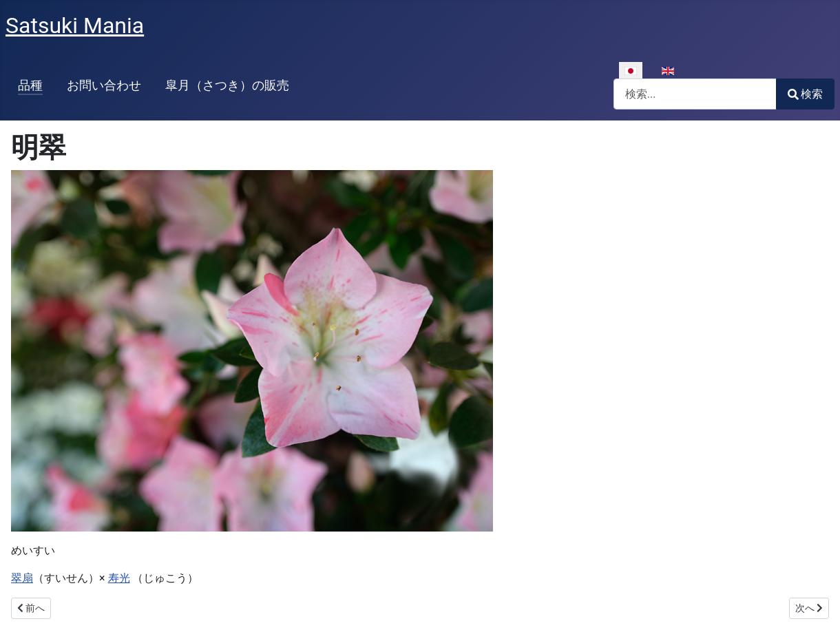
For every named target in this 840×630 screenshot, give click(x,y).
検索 (805, 94)
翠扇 (22, 578)
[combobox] (695, 94)
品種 (30, 85)
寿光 (119, 578)
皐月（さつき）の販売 (227, 85)
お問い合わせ (104, 85)
